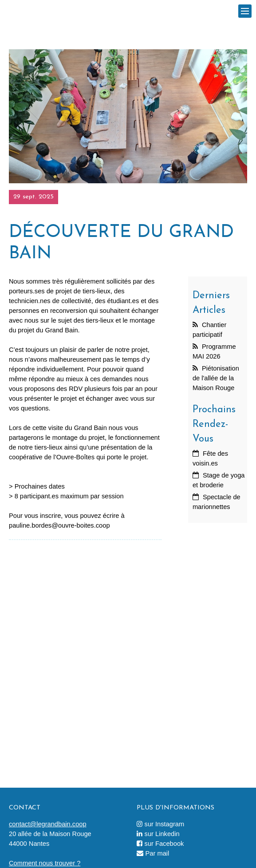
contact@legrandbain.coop (48, 824)
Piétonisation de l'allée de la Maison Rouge (216, 378)
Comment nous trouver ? (45, 863)
